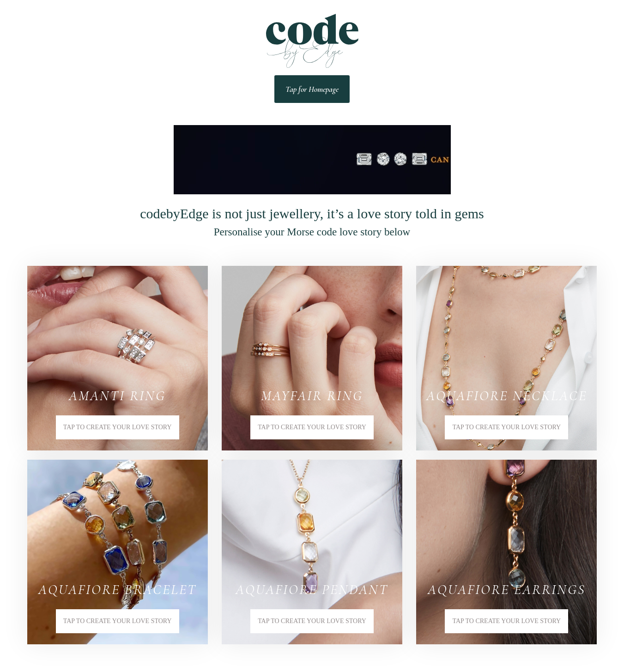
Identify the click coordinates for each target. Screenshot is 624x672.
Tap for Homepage (312, 89)
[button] (118, 358)
